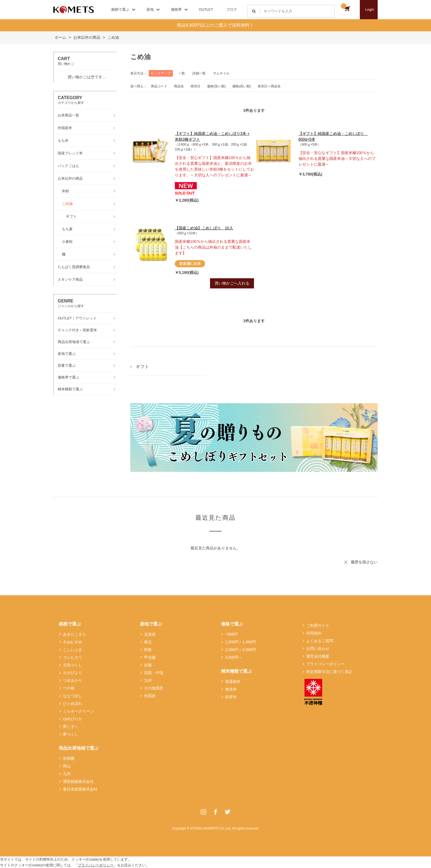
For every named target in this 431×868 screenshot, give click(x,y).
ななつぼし (73, 696)
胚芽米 (231, 697)
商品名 (179, 86)
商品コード (159, 86)
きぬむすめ (73, 642)
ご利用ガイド (318, 625)
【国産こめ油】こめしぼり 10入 (204, 228)
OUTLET (206, 9)
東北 (148, 642)
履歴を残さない (364, 562)
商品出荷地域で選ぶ (79, 748)
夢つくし (71, 734)
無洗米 (231, 689)
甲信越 (150, 657)
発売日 (195, 86)
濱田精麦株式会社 (78, 781)
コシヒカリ (73, 657)
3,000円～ (234, 657)
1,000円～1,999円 (241, 642)
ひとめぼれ (73, 703)
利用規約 (314, 633)
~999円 (231, 634)
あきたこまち (74, 634)
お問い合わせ (318, 649)
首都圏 (69, 758)
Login (370, 9)
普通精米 (233, 681)
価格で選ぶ (232, 624)
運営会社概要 (318, 656)
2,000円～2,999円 (241, 650)
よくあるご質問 (320, 641)
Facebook (215, 812)
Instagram (203, 812)
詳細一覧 (199, 73)
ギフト (142, 367)
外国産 (150, 696)
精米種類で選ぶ (236, 671)
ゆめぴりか (73, 719)
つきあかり (73, 680)
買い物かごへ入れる (232, 283)
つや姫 (69, 688)
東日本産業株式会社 (80, 789)
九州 (67, 774)
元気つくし (73, 665)
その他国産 (154, 688)
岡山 (67, 766)
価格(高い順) (242, 86)
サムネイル (221, 73)
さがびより (73, 673)
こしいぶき (73, 650)
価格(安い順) (216, 86)
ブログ (232, 9)
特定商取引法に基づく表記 (329, 672)
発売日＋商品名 (269, 86)
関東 (148, 650)
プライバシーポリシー (325, 664)
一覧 (182, 73)
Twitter (228, 812)
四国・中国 (154, 673)
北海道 (150, 634)
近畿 (148, 665)
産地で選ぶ (151, 624)
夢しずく (71, 727)
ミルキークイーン (78, 711)
